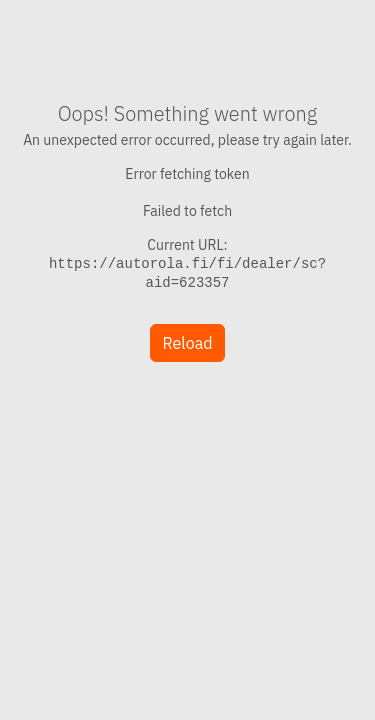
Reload (188, 343)
